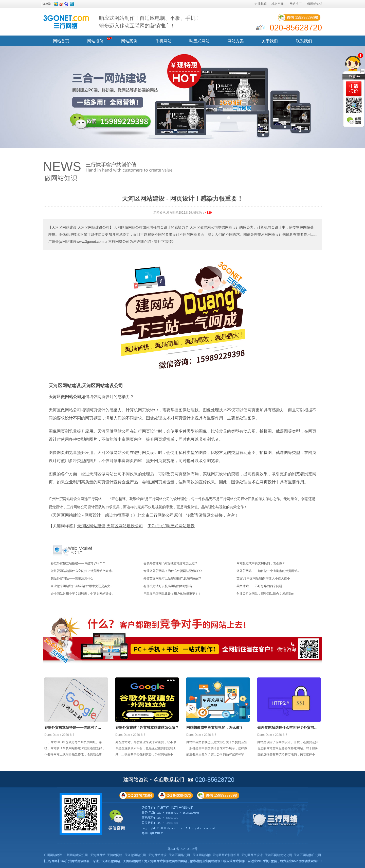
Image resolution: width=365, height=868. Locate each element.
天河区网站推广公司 (307, 855)
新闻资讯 (159, 213)
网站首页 (61, 41)
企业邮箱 (261, 4)
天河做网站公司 (135, 855)
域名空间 (278, 4)
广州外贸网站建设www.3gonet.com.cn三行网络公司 (89, 242)
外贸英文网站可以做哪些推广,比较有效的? (172, 578)
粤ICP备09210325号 (183, 849)
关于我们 (270, 41)
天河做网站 (98, 855)
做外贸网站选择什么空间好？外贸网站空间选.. (82, 571)
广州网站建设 (53, 855)
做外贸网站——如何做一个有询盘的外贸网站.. (268, 571)
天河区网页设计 (252, 855)
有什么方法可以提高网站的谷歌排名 (168, 586)
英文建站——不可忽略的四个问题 (259, 586)
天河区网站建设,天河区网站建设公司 (86, 386)
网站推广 (296, 4)
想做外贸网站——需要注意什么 (72, 578)
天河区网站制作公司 (226, 855)
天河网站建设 (157, 855)
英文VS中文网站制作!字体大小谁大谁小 (263, 578)
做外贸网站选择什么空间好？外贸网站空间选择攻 (287, 728)
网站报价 (95, 41)
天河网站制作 (202, 855)
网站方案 (236, 41)
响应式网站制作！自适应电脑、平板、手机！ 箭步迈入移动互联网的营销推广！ (150, 22)
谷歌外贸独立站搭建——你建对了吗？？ (78, 563)
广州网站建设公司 (76, 855)
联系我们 (304, 41)
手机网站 (163, 41)
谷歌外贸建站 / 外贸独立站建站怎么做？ (171, 563)
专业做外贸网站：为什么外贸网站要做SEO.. (173, 571)
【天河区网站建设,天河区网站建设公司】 (81, 227)
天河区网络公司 (179, 855)
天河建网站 (115, 855)
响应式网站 (199, 41)
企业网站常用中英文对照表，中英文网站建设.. (82, 594)
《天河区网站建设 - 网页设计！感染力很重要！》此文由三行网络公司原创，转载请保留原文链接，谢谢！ (144, 515)
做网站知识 (315, 4)
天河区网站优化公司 (279, 855)
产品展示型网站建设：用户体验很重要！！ (172, 594)
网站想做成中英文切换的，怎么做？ (261, 563)
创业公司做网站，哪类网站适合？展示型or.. (266, 594)
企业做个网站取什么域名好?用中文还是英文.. (81, 586)
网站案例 (129, 41)
